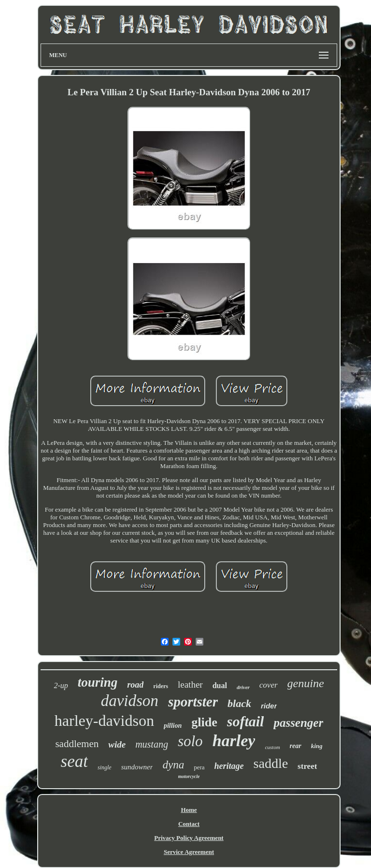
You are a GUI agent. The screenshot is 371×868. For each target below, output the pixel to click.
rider (269, 706)
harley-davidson (104, 721)
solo (190, 741)
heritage (229, 766)
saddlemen (77, 744)
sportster (193, 702)
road (135, 685)
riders (161, 686)
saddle (271, 763)
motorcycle (189, 776)
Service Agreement (189, 852)
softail (246, 721)
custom (272, 747)
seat (74, 761)
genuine (306, 683)
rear (296, 746)
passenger (298, 723)
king (317, 746)
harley (234, 741)
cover (269, 685)
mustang (152, 744)
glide (204, 722)
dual (220, 685)
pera (199, 767)
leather (190, 684)
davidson (130, 701)
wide (117, 744)
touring (98, 682)
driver (243, 687)
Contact (189, 824)
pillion (173, 726)
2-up (61, 685)
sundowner (137, 767)
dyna (173, 765)
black (239, 703)
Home (189, 810)
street (307, 766)
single (105, 767)
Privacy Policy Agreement (189, 838)
